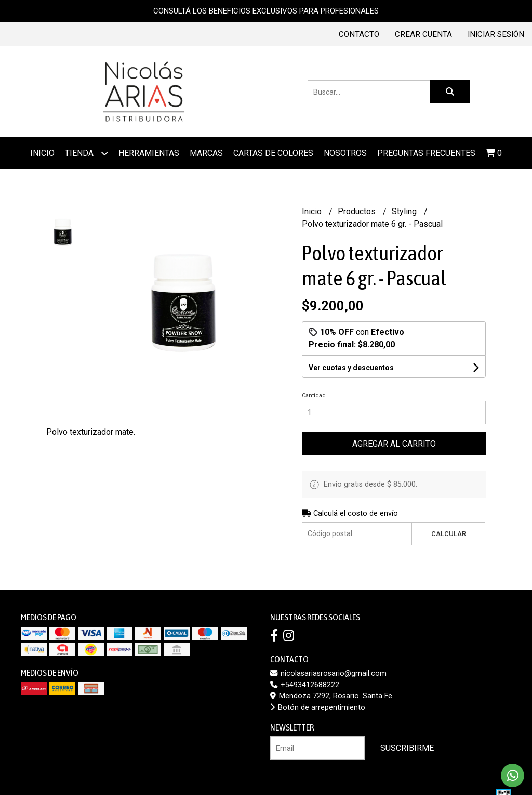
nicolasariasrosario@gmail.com (328, 674)
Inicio (42, 153)
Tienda (87, 153)
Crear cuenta (423, 34)
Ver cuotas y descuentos (351, 368)
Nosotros (345, 153)
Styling (405, 211)
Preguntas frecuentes (426, 153)
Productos (358, 211)
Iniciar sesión (496, 34)
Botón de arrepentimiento (318, 707)
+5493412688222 (305, 685)
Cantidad (314, 395)
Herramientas (149, 153)
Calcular (449, 534)
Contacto (359, 34)
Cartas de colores (273, 153)
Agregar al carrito (394, 444)
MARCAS (206, 153)
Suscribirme (407, 748)
